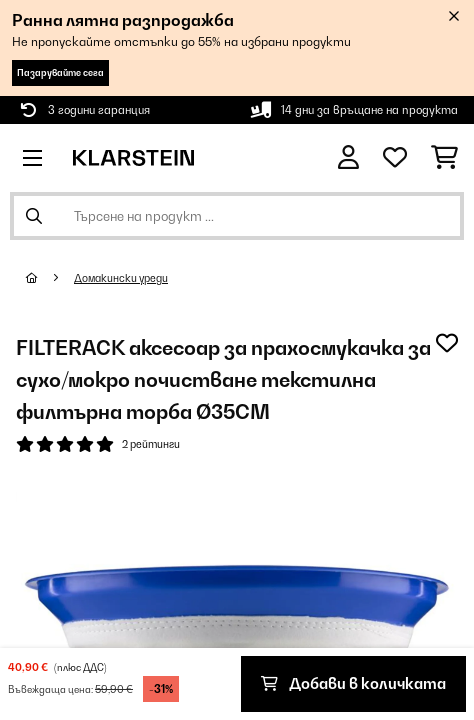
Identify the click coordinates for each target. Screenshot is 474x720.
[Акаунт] (348, 157)
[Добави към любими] (447, 343)
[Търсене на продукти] (237, 216)
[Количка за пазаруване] (444, 158)
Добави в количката (353, 683)
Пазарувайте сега (60, 72)
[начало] (50, 278)
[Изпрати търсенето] (34, 216)
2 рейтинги (151, 444)
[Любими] (395, 158)
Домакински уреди (121, 278)
